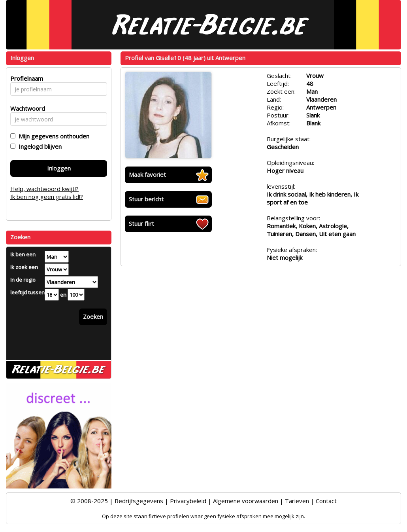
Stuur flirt (141, 223)
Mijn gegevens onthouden (52, 136)
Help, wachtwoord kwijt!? (44, 189)
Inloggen (59, 168)
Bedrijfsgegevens (139, 501)
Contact (326, 501)
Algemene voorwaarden (246, 501)
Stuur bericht (146, 199)
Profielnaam (25, 78)
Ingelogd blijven (39, 146)
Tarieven (297, 501)
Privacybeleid (188, 501)
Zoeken (93, 316)
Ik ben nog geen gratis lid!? (47, 197)
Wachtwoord (25, 108)
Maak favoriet (147, 174)
